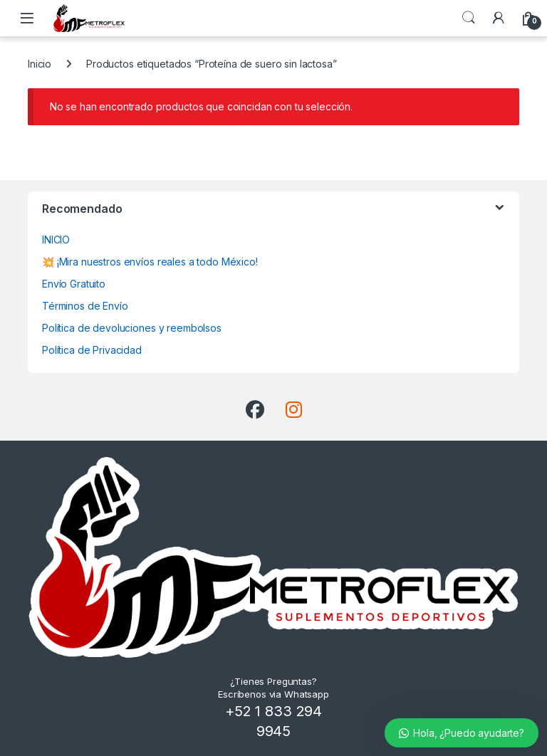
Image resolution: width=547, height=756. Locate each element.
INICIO (56, 240)
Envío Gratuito (74, 284)
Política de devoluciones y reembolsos (132, 328)
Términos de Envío (85, 306)
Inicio (40, 64)
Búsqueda (469, 18)
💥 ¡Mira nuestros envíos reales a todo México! (150, 262)
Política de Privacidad (92, 350)
